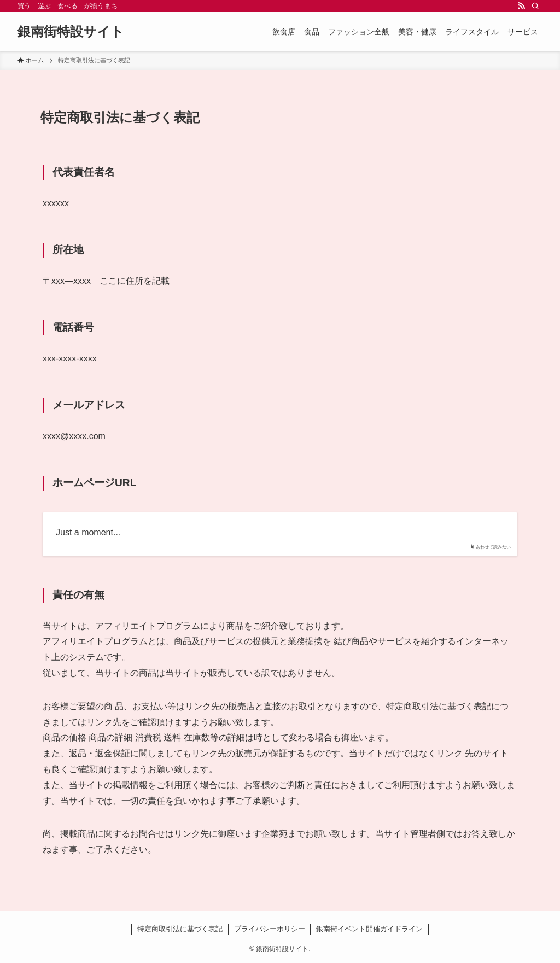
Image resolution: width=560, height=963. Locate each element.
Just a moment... (88, 532)
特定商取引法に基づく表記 (180, 929)
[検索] (535, 6)
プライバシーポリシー (270, 929)
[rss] (521, 6)
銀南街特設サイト (71, 32)
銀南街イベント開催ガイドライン (369, 929)
